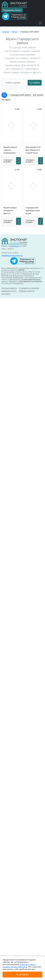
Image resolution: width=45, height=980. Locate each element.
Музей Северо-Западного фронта (10, 210)
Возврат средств (27, 291)
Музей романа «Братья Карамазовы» (10, 150)
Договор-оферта (9, 288)
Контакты (6, 294)
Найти (35, 83)
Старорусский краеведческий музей (33, 210)
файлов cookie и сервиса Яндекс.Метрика (19, 966)
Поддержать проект (12, 10)
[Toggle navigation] (40, 23)
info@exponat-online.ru (12, 255)
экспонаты (14, 246)
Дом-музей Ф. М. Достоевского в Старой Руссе (33, 150)
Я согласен (22, 974)
